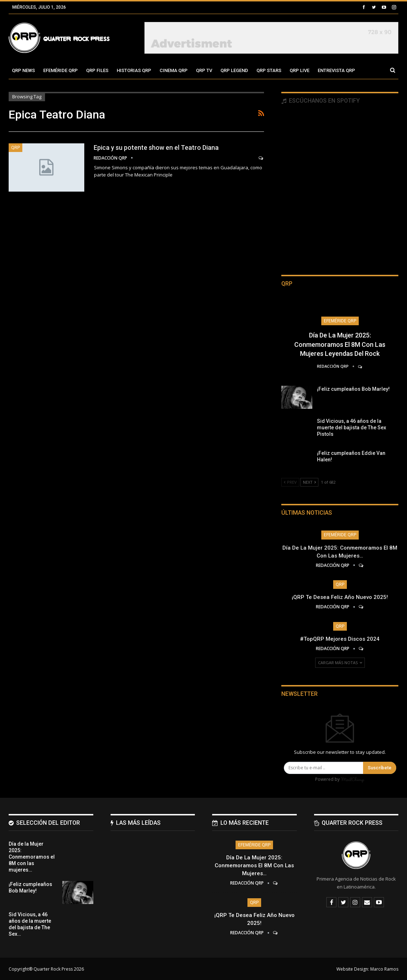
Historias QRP (134, 70)
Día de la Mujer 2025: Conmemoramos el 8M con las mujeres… (254, 865)
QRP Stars (269, 70)
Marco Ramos (384, 969)
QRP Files (97, 70)
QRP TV (204, 70)
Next (309, 482)
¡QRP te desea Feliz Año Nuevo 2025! (340, 597)
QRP (15, 148)
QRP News (23, 70)
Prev (290, 482)
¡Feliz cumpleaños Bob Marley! (353, 389)
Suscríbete (380, 768)
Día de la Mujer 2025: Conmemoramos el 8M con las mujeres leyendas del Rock (340, 344)
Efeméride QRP (61, 70)
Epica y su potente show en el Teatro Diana (156, 147)
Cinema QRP (174, 70)
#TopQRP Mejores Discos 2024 (340, 639)
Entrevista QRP (336, 70)
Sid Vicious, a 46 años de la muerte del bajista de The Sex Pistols (352, 428)
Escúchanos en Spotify (321, 101)
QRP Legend (234, 70)
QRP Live (299, 70)
